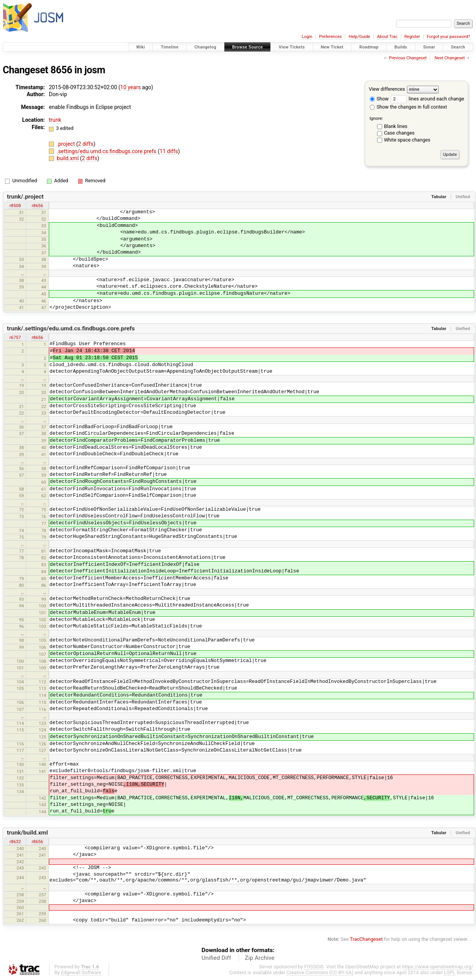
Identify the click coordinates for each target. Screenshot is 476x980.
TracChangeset (366, 939)
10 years (131, 87)
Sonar (429, 47)
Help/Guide (359, 37)
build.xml (68, 158)
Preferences (330, 37)
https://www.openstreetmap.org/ (438, 967)
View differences (387, 89)
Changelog (205, 47)
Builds (401, 47)
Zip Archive (260, 958)
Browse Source (248, 47)
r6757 (15, 337)
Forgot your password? (448, 37)
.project (66, 144)
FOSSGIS (314, 967)
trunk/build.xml (28, 833)
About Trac (387, 37)
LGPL (450, 972)
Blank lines (396, 126)
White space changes (407, 140)
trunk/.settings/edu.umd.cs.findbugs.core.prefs (71, 328)
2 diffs (86, 144)
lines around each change (427, 99)
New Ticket (332, 47)
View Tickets (292, 47)
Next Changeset (450, 58)
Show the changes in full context (408, 107)
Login (307, 37)
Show (379, 99)
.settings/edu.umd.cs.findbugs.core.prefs (107, 151)
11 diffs (169, 151)
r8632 (15, 842)
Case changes (399, 133)
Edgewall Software (81, 972)
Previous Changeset (408, 58)
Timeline (170, 47)
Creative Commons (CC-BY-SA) (320, 972)
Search (458, 47)
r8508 (15, 206)
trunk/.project (25, 197)
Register (412, 37)
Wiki (141, 47)
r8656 (37, 206)
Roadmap (369, 47)
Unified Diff (216, 958)
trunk (55, 120)
